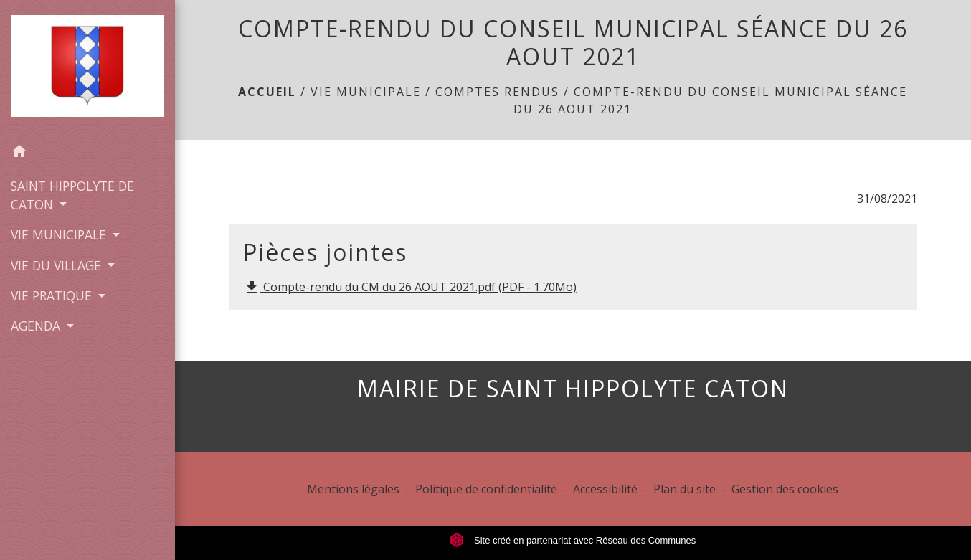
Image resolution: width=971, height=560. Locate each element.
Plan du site (685, 489)
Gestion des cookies (785, 489)
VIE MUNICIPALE (366, 92)
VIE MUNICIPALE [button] (60, 234)
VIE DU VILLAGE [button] (58, 265)
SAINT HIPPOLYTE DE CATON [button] (72, 195)
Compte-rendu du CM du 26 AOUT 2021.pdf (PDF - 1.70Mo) (410, 288)
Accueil (267, 92)
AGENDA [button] (37, 326)
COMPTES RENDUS (497, 92)
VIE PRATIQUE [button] (53, 295)
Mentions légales (353, 489)
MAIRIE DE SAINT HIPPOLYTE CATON (573, 389)
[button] (87, 153)
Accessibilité (605, 489)
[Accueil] (87, 69)
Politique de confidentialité (486, 489)
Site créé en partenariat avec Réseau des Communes (573, 540)
